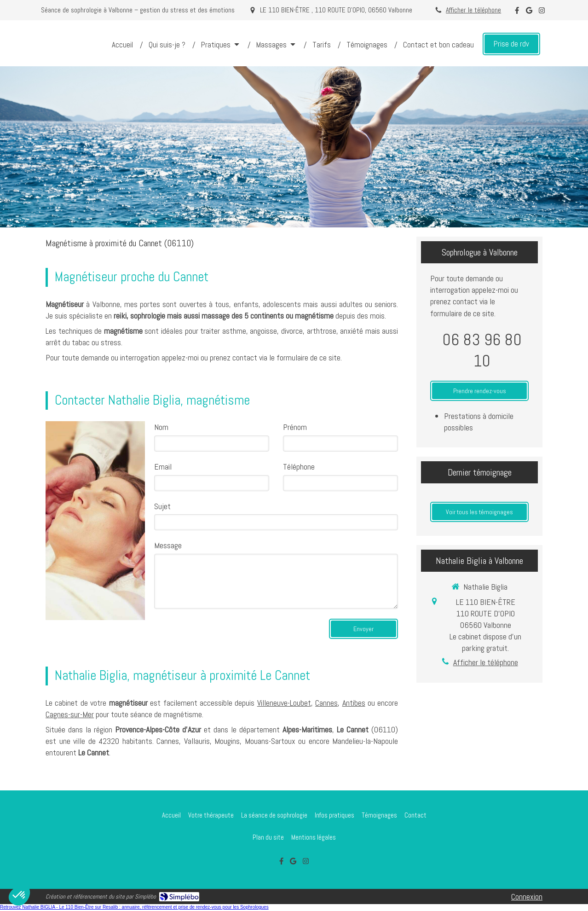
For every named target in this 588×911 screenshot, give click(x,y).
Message (168, 545)
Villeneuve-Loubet (284, 703)
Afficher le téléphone (473, 10)
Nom (161, 427)
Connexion (527, 896)
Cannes (326, 703)
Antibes (354, 703)
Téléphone (299, 467)
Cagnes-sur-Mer (70, 714)
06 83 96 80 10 (482, 350)
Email (163, 467)
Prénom (295, 427)
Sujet (162, 506)
